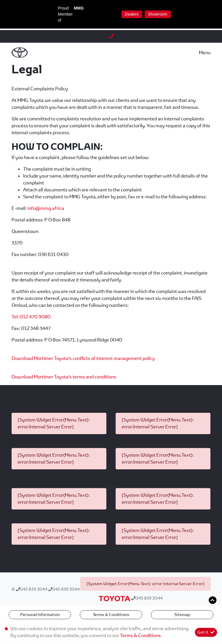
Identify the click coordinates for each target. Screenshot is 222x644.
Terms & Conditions (111, 615)
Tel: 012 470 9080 (31, 317)
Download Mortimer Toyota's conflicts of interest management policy (83, 358)
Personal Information (40, 615)
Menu (205, 53)
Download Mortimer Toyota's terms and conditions (64, 377)
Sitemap (182, 615)
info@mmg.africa (46, 208)
